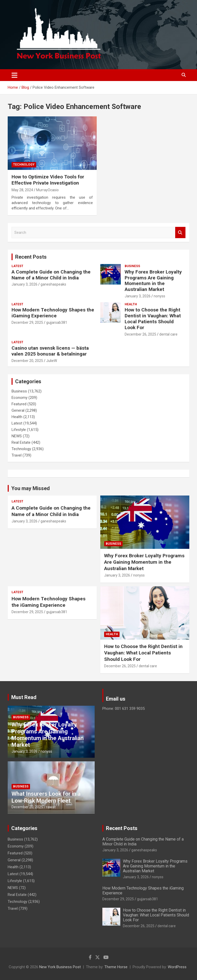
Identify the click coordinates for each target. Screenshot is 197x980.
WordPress (177, 967)
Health (131, 304)
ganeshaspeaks (53, 284)
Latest (17, 266)
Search (180, 233)
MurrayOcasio (47, 190)
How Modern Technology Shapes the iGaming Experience (53, 313)
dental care (168, 334)
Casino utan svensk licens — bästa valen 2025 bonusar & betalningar (50, 351)
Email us (116, 699)
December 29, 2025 (27, 322)
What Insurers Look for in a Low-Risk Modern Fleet (46, 797)
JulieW (52, 361)
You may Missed (31, 488)
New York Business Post (60, 967)
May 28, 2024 (22, 190)
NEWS (17, 436)
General (18, 410)
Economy (19, 398)
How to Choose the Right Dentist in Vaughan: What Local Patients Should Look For (153, 319)
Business (132, 266)
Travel (17, 455)
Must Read (24, 697)
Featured (19, 404)
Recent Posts (31, 257)
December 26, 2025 (140, 334)
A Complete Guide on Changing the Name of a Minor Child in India (51, 275)
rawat (51, 807)
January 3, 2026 (24, 284)
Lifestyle (19, 430)
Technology (24, 165)
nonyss (159, 296)
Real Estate (21, 442)
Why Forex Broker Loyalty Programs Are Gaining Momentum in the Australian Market (153, 281)
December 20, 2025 (27, 361)
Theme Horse (116, 967)
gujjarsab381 (57, 322)
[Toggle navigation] (14, 75)
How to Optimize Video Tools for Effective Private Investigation (48, 180)
